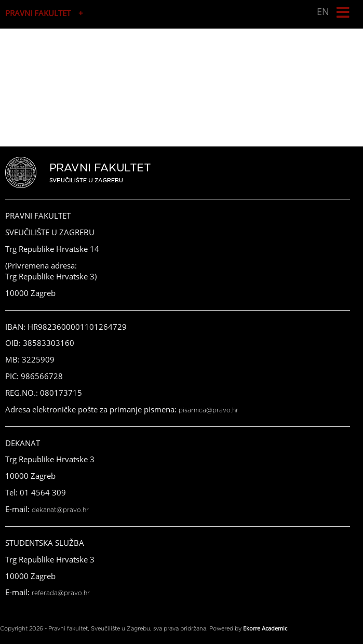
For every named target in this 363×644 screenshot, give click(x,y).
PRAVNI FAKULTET (38, 13)
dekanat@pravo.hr (60, 510)
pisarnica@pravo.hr (209, 410)
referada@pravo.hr (61, 593)
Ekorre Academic (265, 628)
